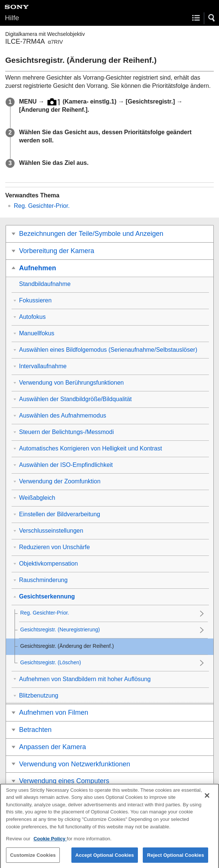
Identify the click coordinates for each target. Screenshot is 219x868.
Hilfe (12, 18)
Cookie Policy (50, 843)
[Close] (207, 800)
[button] (212, 18)
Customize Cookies (33, 859)
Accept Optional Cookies (105, 859)
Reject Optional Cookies (175, 859)
